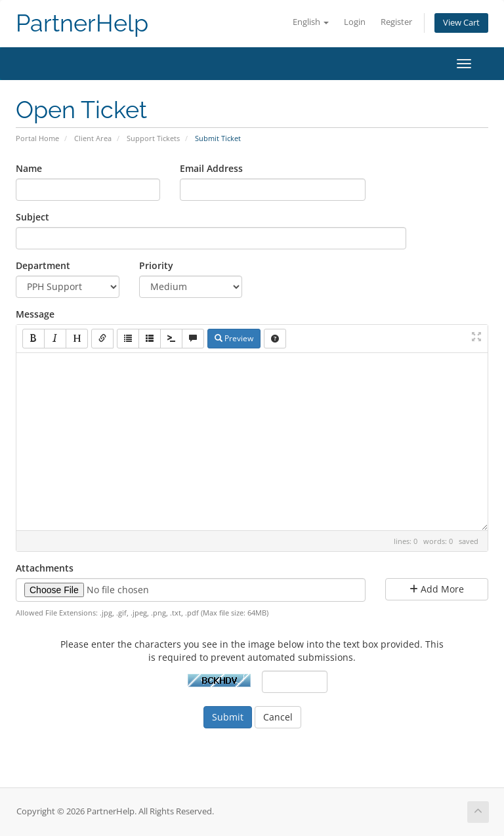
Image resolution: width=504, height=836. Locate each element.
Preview (234, 338)
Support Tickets (153, 138)
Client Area (93, 138)
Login (355, 22)
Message (35, 314)
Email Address (211, 168)
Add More (437, 589)
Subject (32, 217)
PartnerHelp (82, 23)
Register (396, 22)
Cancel (278, 717)
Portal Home (37, 138)
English (311, 22)
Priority (156, 265)
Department (43, 265)
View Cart (461, 23)
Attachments (45, 568)
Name (29, 168)
